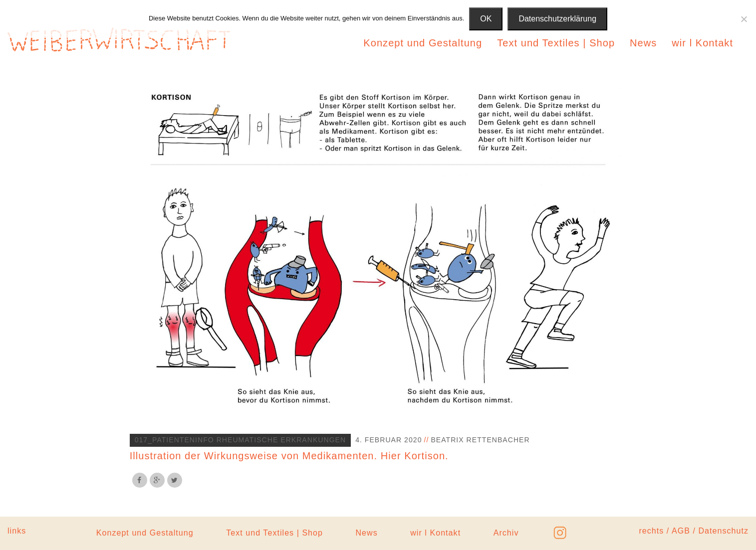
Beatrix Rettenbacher (480, 440)
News (643, 43)
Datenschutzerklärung (557, 19)
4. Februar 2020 (388, 440)
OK (486, 19)
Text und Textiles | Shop (556, 43)
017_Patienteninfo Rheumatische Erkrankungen (241, 440)
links (17, 531)
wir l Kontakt (702, 43)
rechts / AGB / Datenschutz (694, 531)
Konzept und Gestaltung (423, 43)
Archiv (506, 533)
